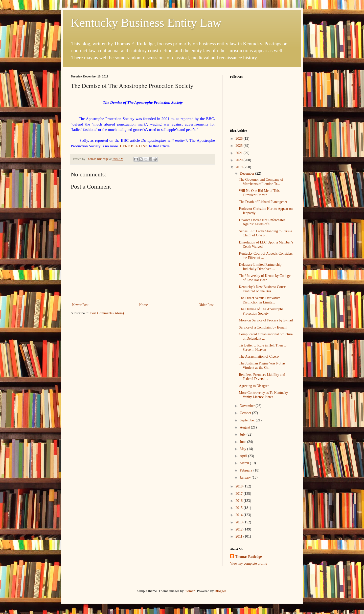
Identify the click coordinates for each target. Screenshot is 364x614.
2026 (240, 139)
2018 (240, 486)
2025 (240, 146)
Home (144, 305)
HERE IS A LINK (134, 146)
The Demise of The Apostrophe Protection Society (261, 311)
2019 (240, 167)
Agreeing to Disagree (254, 386)
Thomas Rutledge (248, 557)
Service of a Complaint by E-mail (263, 327)
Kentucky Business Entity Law (146, 23)
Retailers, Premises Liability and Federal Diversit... (262, 377)
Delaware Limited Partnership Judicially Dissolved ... (260, 267)
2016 (240, 501)
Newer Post (80, 305)
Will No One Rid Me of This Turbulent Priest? (259, 193)
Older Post (206, 305)
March (245, 463)
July (243, 434)
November (248, 406)
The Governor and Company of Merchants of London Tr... (261, 182)
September (248, 420)
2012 (240, 529)
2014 (240, 515)
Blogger (220, 591)
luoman (190, 591)
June (243, 442)
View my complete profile (249, 564)
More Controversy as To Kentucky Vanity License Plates (263, 395)
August (245, 427)
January (246, 477)
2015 (240, 508)
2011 (240, 536)
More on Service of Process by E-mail (266, 320)
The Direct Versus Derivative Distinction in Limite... (259, 300)
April (244, 456)
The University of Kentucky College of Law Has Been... (265, 278)
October (246, 413)
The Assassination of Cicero (259, 356)
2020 (240, 160)
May (243, 449)
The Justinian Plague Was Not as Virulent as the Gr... (262, 365)
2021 (240, 153)
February (246, 470)
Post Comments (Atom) (107, 313)
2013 (240, 522)
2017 (240, 494)
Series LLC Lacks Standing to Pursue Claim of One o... (265, 233)
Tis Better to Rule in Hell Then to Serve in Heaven (263, 347)
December (247, 173)
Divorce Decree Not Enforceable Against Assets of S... (262, 222)
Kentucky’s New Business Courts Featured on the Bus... (263, 289)
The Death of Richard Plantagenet (263, 202)
